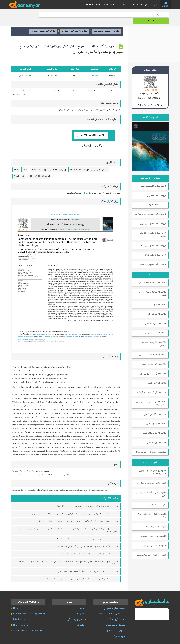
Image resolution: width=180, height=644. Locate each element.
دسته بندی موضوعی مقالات (112, 607)
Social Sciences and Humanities (28, 624)
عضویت (81, 607)
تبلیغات (81, 619)
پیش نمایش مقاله (110, 195)
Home (16, 602)
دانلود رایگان (25, 69)
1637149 (95, 69)
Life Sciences (19, 613)
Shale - (19, 170)
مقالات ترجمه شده (116, 613)
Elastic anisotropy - (49, 163)
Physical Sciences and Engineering (29, 607)
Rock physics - (39, 170)
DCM (16, 163)
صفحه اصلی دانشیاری (115, 602)
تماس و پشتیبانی (76, 613)
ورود (82, 602)
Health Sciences (20, 619)
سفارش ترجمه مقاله (116, 619)
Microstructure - (89, 163)
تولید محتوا (120, 630)
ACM (25, 163)
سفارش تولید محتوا (116, 624)
